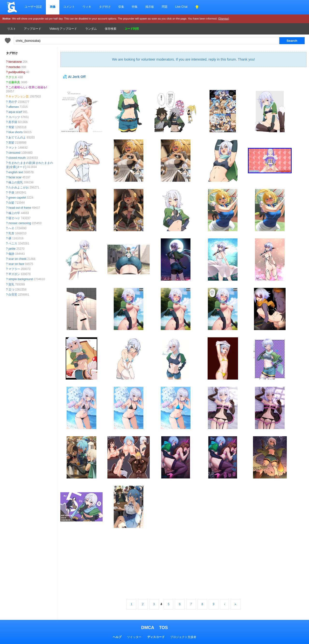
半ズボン (14, 274)
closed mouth (17, 158)
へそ (11, 228)
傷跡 (11, 254)
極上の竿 (14, 213)
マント (13, 148)
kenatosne (15, 62)
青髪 (11, 127)
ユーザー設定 (33, 7)
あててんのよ (17, 138)
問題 (165, 7)
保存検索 (111, 29)
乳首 (11, 233)
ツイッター (134, 637)
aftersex (14, 107)
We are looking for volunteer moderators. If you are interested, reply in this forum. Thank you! (183, 59)
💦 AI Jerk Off (74, 77)
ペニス (13, 243)
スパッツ (14, 117)
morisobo (14, 67)
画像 (53, 7)
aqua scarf (15, 112)
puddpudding (17, 72)
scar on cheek (18, 259)
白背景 (13, 295)
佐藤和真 (14, 82)
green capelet (17, 198)
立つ (11, 290)
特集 (135, 7)
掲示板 (150, 7)
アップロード (33, 29)
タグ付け (105, 7)
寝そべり (14, 218)
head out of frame (20, 208)
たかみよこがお (19, 187)
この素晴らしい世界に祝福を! (28, 87)
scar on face (16, 264)
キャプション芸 (19, 97)
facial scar (15, 177)
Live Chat (181, 7)
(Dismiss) (224, 19)
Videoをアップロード (63, 29)
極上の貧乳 (16, 182)
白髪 (11, 203)
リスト (12, 29)
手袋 (11, 193)
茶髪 (11, 143)
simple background (21, 279)
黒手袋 (13, 122)
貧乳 (11, 284)
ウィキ (87, 7)
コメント (69, 7)
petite (12, 249)
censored (14, 153)
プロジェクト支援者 (183, 637)
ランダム (91, 29)
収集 (121, 7)
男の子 (13, 102)
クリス (13, 77)
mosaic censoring (20, 223)
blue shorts (16, 132)
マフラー (14, 269)
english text (16, 172)
